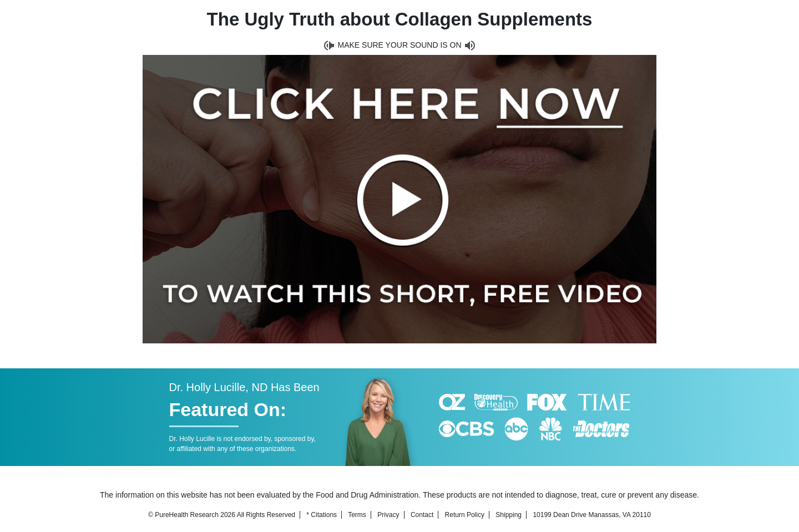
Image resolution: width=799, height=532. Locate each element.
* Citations (322, 515)
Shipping (509, 515)
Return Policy (465, 515)
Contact (422, 515)
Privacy (388, 515)
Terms (357, 515)
